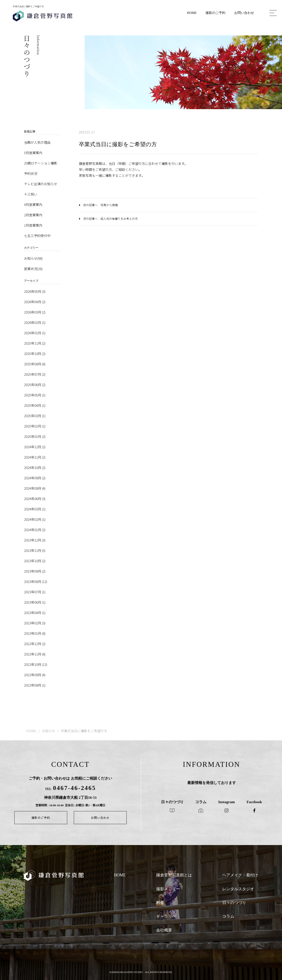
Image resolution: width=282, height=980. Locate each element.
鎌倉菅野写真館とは (174, 875)
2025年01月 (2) (35, 436)
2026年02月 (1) (35, 322)
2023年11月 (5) (35, 550)
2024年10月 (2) (35, 468)
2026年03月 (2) (35, 312)
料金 (160, 903)
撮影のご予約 (215, 13)
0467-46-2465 (75, 788)
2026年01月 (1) (35, 333)
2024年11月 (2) (35, 457)
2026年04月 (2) (35, 302)
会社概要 (164, 930)
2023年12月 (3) (35, 540)
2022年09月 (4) (35, 675)
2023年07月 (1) (35, 592)
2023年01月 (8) (35, 633)
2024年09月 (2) (35, 478)
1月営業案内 (33, 225)
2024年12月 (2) (35, 447)
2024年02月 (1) (35, 519)
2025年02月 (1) (35, 426)
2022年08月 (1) (35, 685)
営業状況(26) (33, 269)
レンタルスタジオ (238, 889)
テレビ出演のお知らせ (41, 184)
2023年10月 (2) (35, 561)
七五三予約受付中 (37, 236)
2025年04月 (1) (35, 405)
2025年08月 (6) (35, 364)
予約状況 (31, 173)
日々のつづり (234, 903)
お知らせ (48, 731)
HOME (192, 13)
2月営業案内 (33, 215)
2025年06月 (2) (35, 385)
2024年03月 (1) (35, 509)
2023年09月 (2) (35, 571)
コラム (228, 916)
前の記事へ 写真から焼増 (100, 205)
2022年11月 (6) (35, 654)
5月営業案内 (33, 153)
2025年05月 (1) (35, 395)
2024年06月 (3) (35, 499)
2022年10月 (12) (36, 664)
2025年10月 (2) (35, 354)
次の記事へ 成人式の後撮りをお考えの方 (110, 219)
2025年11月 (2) (35, 343)
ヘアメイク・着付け (240, 875)
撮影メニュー (168, 889)
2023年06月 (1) (35, 602)
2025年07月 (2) (35, 374)
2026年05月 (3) (35, 291)
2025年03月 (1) (35, 416)
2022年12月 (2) (35, 644)
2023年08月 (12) (36, 581)
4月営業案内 (33, 204)
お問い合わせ (244, 13)
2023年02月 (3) (35, 623)
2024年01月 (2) (35, 530)
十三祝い (31, 194)
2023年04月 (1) (35, 613)
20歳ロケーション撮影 (41, 163)
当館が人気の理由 (37, 142)
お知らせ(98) (33, 258)
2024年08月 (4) (35, 488)
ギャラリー (166, 916)
